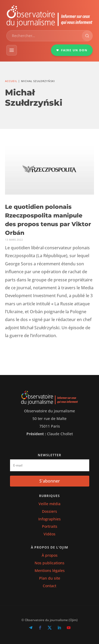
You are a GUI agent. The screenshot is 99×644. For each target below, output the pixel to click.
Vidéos (49, 534)
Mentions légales (50, 571)
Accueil (11, 81)
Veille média (49, 504)
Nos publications (49, 563)
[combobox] (44, 36)
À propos (50, 555)
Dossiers (49, 511)
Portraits (50, 526)
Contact (49, 586)
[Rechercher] (87, 36)
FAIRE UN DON (72, 50)
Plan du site (50, 578)
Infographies (49, 519)
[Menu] (12, 50)
